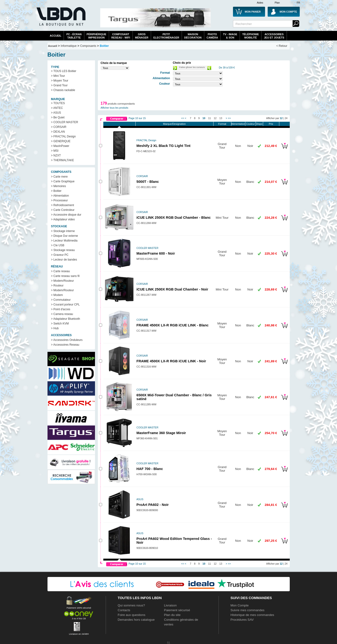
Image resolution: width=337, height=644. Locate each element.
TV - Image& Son (230, 36)
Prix (271, 124)
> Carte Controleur (63, 210)
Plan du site (172, 615)
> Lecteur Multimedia (64, 241)
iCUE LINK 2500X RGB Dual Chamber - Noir (172, 289)
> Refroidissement (63, 205)
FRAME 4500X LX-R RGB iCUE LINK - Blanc (173, 325)
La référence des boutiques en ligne (61, 19)
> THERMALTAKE (63, 160)
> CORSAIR (59, 127)
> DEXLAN (58, 132)
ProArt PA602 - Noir (153, 505)
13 (221, 118)
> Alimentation (60, 196)
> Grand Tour (59, 85)
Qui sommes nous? (131, 605)
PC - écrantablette (74, 36)
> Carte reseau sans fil (65, 276)
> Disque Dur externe (65, 236)
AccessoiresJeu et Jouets (274, 36)
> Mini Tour (58, 76)
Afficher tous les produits (115, 108)
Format (222, 124)
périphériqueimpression (97, 36)
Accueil (56, 36)
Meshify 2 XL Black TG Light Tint (164, 146)
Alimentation (238, 124)
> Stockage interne (63, 231)
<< (183, 118)
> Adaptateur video (63, 219)
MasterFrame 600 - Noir (156, 253)
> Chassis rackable (63, 90)
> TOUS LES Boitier (64, 71)
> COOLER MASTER (65, 122)
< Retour (282, 46)
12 (215, 118)
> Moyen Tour (60, 81)
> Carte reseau (61, 271)
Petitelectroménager (166, 36)
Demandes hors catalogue (136, 620)
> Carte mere (59, 177)
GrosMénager (142, 36)
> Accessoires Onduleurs (67, 340)
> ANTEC (57, 108)
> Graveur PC (60, 255)
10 (204, 118)
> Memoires (59, 186)
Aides (260, 3)
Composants (88, 46)
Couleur (250, 124)
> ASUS (56, 113)
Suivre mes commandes (248, 610)
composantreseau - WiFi (121, 36)
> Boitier (56, 191)
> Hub (55, 328)
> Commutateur (61, 300)
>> (229, 118)
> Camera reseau (62, 314)
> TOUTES (58, 103)
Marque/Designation (174, 124)
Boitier (104, 46)
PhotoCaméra (212, 36)
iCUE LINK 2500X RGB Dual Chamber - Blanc (174, 218)
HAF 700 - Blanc (150, 469)
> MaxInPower (60, 146)
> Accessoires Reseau (65, 345)
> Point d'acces (61, 309)
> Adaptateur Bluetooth (66, 319)
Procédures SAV (242, 620)
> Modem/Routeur (62, 281)
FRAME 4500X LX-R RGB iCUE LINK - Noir (171, 361)
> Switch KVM (60, 324)
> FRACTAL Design (63, 136)
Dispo (259, 124)
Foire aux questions (132, 615)
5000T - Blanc (148, 182)
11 (209, 118)
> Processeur (59, 200)
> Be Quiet (58, 117)
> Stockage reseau (63, 250)
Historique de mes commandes (252, 615)
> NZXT (56, 155)
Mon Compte (240, 605)
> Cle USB (58, 245)
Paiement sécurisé (177, 610)
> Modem (57, 295)
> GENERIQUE (61, 141)
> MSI (55, 151)
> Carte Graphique (63, 181)
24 (286, 118)
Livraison (170, 605)
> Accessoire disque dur (66, 215)
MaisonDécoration (193, 36)
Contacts (124, 610)
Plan (277, 3)
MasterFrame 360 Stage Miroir (161, 433)
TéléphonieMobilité (251, 36)
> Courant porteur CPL (65, 305)
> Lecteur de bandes (64, 260)
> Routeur (57, 286)
